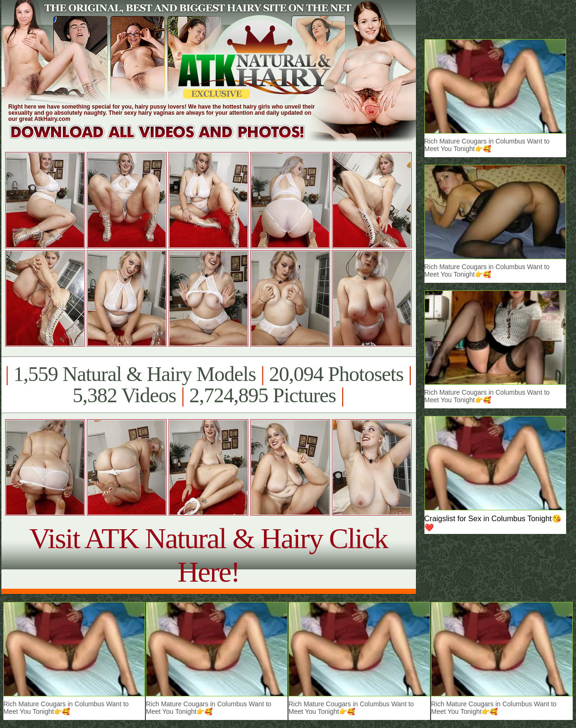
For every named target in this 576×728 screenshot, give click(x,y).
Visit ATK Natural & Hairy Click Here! (208, 555)
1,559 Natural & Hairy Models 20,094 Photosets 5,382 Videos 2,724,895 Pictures (208, 385)
